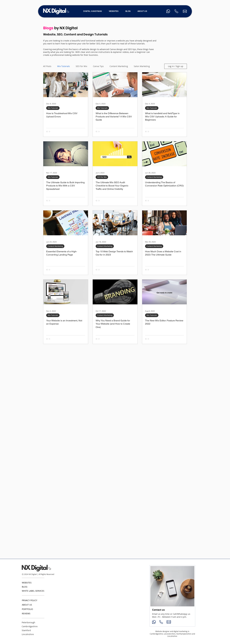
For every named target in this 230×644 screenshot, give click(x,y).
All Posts (47, 66)
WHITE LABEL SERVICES (33, 591)
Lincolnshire (28, 634)
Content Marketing (119, 66)
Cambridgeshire (30, 626)
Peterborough (28, 622)
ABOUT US (27, 605)
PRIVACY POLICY (30, 600)
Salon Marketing (142, 66)
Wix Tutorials (64, 66)
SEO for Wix (81, 66)
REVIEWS (26, 613)
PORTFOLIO (27, 609)
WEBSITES (27, 583)
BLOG (25, 587)
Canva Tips (98, 66)
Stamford (26, 630)
